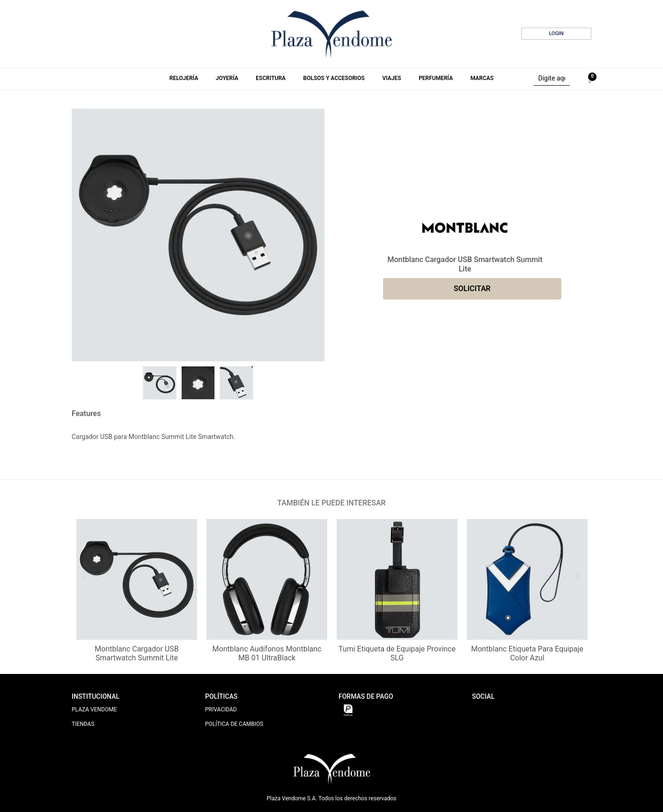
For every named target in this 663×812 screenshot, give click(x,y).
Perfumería (436, 78)
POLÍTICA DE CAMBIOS (234, 724)
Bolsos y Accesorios (334, 78)
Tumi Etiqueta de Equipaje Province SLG (397, 653)
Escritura (271, 78)
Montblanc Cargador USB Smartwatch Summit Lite (136, 653)
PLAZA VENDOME (94, 710)
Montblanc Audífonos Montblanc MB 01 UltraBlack (267, 653)
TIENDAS (83, 724)
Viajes (391, 78)
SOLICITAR (472, 289)
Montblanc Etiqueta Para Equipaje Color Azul (527, 653)
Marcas (482, 78)
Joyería (227, 78)
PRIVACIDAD (221, 710)
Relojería (184, 78)
